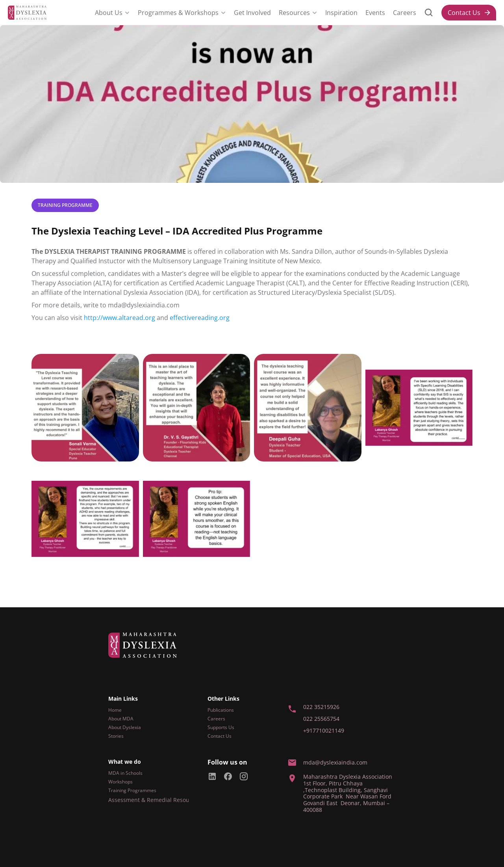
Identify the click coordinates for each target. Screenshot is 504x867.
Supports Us (221, 727)
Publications (221, 710)
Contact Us (220, 736)
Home (115, 710)
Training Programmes (132, 790)
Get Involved (252, 13)
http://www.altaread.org (120, 318)
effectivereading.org (200, 318)
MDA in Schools (125, 773)
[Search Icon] (429, 13)
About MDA (121, 719)
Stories (116, 736)
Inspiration (341, 13)
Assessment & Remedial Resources (154, 800)
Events (375, 13)
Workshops (120, 782)
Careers (405, 13)
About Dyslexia (125, 727)
